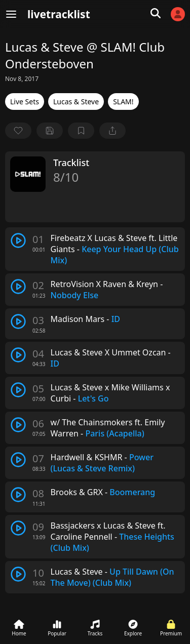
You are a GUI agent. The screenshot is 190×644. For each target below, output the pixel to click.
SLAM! (123, 102)
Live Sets (25, 102)
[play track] (18, 240)
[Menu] (11, 14)
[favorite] (18, 131)
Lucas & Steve (76, 102)
